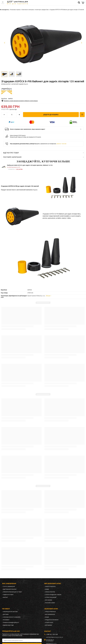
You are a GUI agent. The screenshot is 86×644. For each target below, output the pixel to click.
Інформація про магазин (10, 612)
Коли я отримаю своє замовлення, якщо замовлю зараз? (28, 129)
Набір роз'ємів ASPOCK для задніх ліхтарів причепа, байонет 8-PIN (30, 165)
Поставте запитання (12, 157)
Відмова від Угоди (8, 625)
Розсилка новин (50, 603)
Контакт (5, 597)
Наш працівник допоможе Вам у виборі (38, 144)
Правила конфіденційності (11, 623)
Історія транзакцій (51, 597)
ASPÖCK (10, 99)
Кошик (47, 589)
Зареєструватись (50, 587)
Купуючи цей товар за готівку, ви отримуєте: (22, 137)
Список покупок (50, 592)
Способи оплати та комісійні (12, 617)
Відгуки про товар (11, 153)
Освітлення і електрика (28, 10)
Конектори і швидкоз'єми (42, 10)
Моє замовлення (9, 584)
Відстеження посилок (10, 589)
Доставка (6, 614)
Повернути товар (8, 595)
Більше (48, 296)
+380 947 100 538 (61, 144)
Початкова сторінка (15, 10)
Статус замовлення (9, 587)
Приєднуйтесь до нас (11, 631)
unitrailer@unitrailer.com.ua (54, 637)
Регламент (6, 620)
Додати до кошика (51, 115)
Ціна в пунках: (14, 135)
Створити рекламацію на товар (12, 592)
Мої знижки (49, 600)
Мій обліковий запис (53, 584)
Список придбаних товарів (53, 595)
